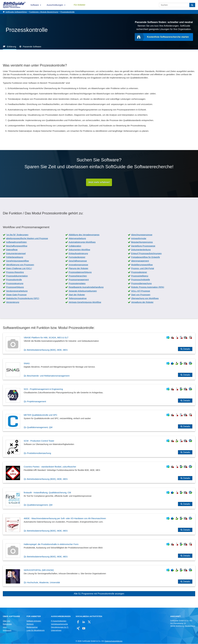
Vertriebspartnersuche (59, 624)
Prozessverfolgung (15, 287)
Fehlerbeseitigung (15, 257)
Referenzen (7, 624)
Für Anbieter (80, 5)
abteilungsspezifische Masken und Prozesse (27, 238)
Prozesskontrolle (67, 12)
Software (35, 5)
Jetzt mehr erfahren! (99, 182)
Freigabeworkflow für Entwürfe (146, 257)
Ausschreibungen (55, 5)
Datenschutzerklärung (113, 641)
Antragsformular (139, 238)
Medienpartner (32, 627)
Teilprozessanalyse (78, 298)
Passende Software (32, 47)
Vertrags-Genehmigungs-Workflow (85, 302)
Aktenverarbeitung (77, 238)
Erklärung (11, 47)
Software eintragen (34, 621)
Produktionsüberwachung (39, 453)
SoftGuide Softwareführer (16, 12)
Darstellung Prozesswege (143, 246)
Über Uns (6, 621)
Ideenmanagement (140, 261)
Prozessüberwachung (141, 283)
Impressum (7, 631)
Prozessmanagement (79, 280)
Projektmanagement (36, 402)
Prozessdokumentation (17, 276)
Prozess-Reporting (15, 272)
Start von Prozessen (141, 295)
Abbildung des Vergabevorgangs (84, 235)
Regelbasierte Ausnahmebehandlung (86, 287)
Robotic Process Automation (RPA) (148, 287)
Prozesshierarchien (78, 276)
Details (187, 349)
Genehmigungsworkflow (17, 261)
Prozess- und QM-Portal (143, 268)
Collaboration (75, 246)
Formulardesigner (77, 257)
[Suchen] (192, 5)
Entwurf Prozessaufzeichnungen (146, 254)
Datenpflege (12, 250)
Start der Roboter (77, 295)
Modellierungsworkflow (142, 265)
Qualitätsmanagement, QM (40, 427)
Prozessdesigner (139, 272)
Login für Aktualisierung (35, 631)
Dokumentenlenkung (141, 250)
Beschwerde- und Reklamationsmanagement (48, 376)
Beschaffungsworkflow (17, 246)
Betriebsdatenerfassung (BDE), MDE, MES (47, 350)
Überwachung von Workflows (145, 298)
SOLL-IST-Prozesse (141, 291)
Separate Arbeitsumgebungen (83, 291)
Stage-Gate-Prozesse (16, 295)
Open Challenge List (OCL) (19, 268)
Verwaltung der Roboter (142, 302)
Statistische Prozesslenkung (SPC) (23, 298)
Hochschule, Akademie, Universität (43, 583)
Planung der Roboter (78, 268)
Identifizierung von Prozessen (20, 265)
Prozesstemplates (77, 283)
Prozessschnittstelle (141, 280)
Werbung (30, 624)
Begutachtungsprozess (142, 242)
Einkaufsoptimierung (78, 254)
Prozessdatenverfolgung (80, 272)
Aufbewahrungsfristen (16, 242)
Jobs (5, 627)
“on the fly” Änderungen (17, 235)
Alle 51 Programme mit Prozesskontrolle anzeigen (99, 594)
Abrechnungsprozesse (142, 235)
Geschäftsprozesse (78, 261)
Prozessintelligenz (140, 276)
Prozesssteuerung (15, 283)
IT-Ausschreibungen (59, 621)
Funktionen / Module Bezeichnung (44, 12)
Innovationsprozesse (78, 265)
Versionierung (13, 302)
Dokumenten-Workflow (79, 250)
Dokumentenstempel (16, 254)
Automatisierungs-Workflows (82, 242)
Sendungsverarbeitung (17, 291)
